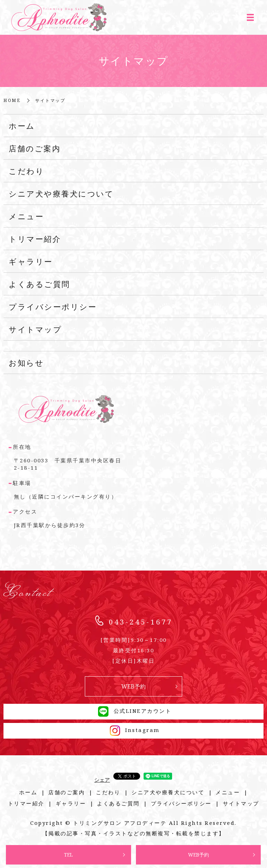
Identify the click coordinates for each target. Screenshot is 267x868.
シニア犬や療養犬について (61, 193)
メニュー (26, 216)
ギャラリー (31, 261)
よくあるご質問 (39, 284)
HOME (12, 100)
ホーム (22, 126)
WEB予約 (199, 855)
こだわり (26, 171)
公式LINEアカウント (133, 711)
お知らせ (26, 363)
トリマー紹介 (35, 239)
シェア (102, 780)
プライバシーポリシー (53, 306)
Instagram (134, 730)
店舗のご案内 (35, 148)
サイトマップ (35, 329)
